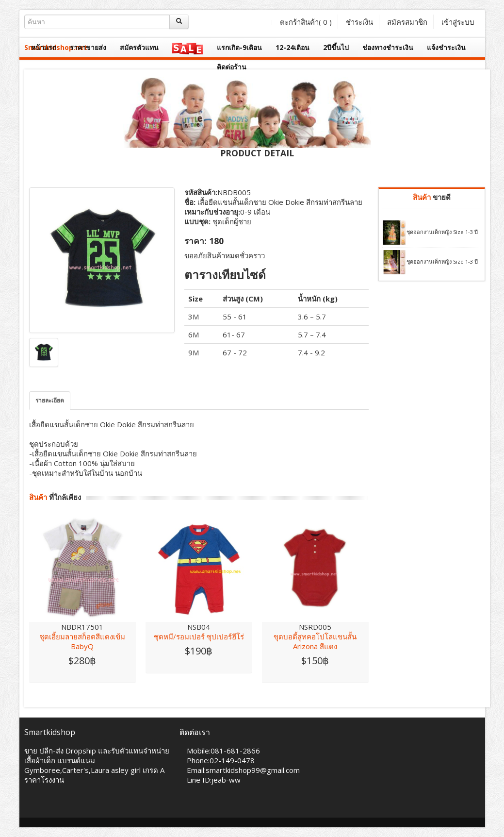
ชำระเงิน (359, 22)
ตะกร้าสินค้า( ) (306, 22)
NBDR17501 (82, 627)
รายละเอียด (50, 400)
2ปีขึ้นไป (336, 47)
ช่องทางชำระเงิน (388, 47)
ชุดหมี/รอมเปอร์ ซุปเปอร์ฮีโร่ (199, 636)
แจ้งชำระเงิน (446, 47)
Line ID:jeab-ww (214, 780)
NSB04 (199, 627)
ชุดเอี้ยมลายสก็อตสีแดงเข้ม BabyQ (82, 641)
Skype (69, 806)
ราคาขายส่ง (88, 47)
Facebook (31, 806)
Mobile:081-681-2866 (223, 751)
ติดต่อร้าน (232, 67)
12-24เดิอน (293, 47)
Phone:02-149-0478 (221, 760)
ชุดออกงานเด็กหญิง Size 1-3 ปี (442, 232)
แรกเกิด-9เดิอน (239, 47)
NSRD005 (315, 627)
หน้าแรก (44, 47)
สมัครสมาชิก (407, 22)
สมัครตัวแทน (139, 47)
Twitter (50, 806)
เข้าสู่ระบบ (458, 22)
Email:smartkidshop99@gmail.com (243, 770)
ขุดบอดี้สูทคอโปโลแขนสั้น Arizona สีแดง (315, 641)
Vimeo (88, 806)
